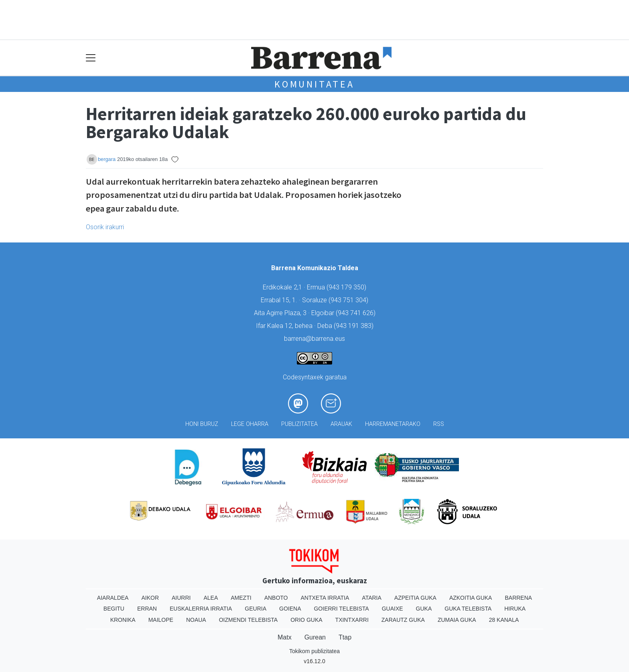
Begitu (114, 609)
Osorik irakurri (105, 227)
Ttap (345, 637)
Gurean (315, 637)
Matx (285, 637)
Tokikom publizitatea (314, 651)
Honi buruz (202, 424)
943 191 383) (355, 326)
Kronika (123, 620)
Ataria (372, 598)
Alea (211, 598)
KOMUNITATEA (314, 84)
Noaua (196, 620)
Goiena (290, 609)
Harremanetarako (393, 424)
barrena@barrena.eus (314, 339)
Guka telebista (468, 609)
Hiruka (515, 609)
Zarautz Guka (403, 620)
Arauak (341, 424)
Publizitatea (299, 424)
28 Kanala (504, 620)
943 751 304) (349, 300)
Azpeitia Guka (415, 598)
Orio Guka (306, 620)
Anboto (276, 598)
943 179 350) (347, 287)
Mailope (161, 620)
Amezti (241, 598)
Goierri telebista (341, 609)
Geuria (256, 609)
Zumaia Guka (457, 620)
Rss (439, 424)
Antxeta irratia (325, 598)
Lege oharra (250, 424)
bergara (107, 159)
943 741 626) (357, 313)
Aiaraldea (113, 598)
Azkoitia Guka (471, 598)
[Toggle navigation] (91, 58)
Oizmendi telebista (249, 620)
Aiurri (181, 598)
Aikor (150, 598)
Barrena (518, 598)
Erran (147, 609)
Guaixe (393, 609)
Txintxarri (352, 620)
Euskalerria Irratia (201, 609)
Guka (424, 609)
